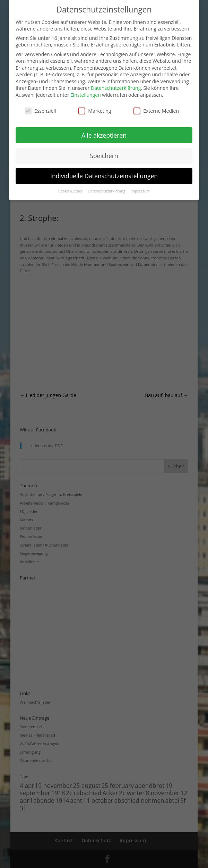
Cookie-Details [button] (71, 191)
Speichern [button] (104, 156)
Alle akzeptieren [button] (104, 135)
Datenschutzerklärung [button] (107, 191)
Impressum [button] (140, 191)
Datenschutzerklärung (116, 88)
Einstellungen (86, 95)
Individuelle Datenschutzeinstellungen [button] (104, 176)
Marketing (95, 111)
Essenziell (40, 111)
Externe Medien (156, 111)
